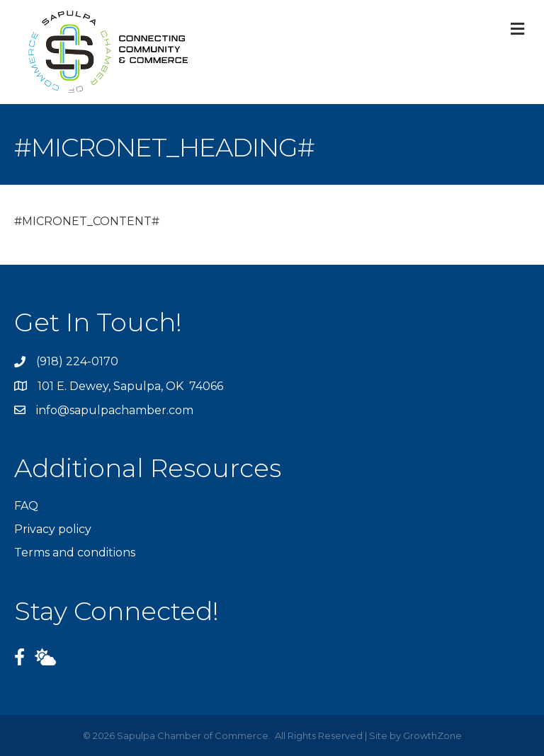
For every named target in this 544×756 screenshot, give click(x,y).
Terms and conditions (75, 552)
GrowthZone (432, 735)
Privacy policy (53, 529)
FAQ (26, 506)
